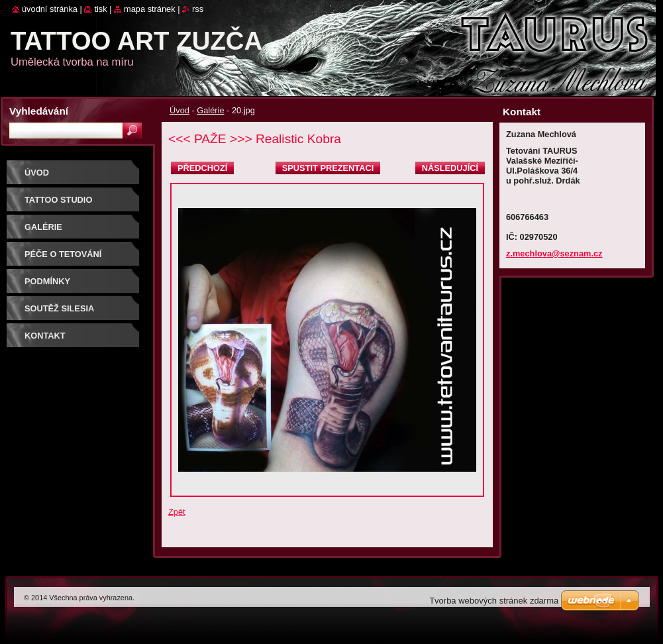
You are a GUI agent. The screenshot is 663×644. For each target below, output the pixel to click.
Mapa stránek (150, 9)
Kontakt (45, 336)
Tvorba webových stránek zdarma (494, 601)
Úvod (179, 110)
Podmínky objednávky (54, 286)
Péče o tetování (63, 254)
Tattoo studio (58, 200)
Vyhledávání (39, 111)
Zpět (177, 512)
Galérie (210, 110)
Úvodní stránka (50, 9)
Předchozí (202, 168)
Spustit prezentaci (328, 168)
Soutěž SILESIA (59, 308)
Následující (450, 168)
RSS (198, 9)
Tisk (100, 9)
